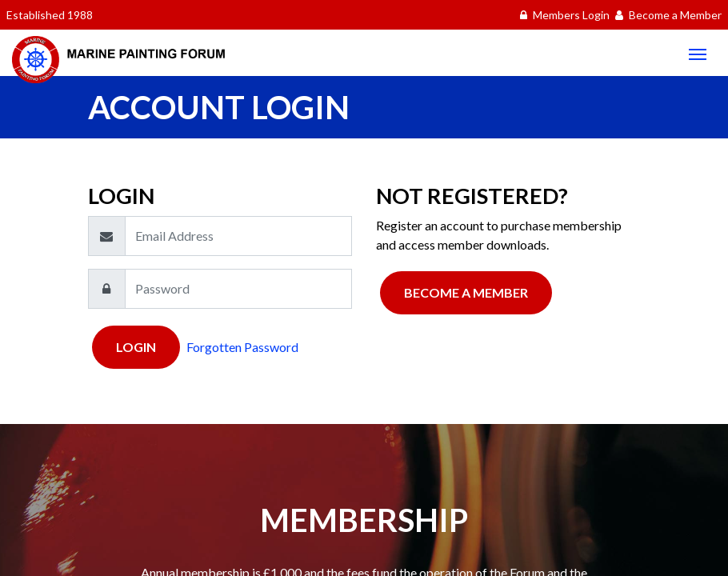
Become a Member (466, 292)
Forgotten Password (242, 347)
